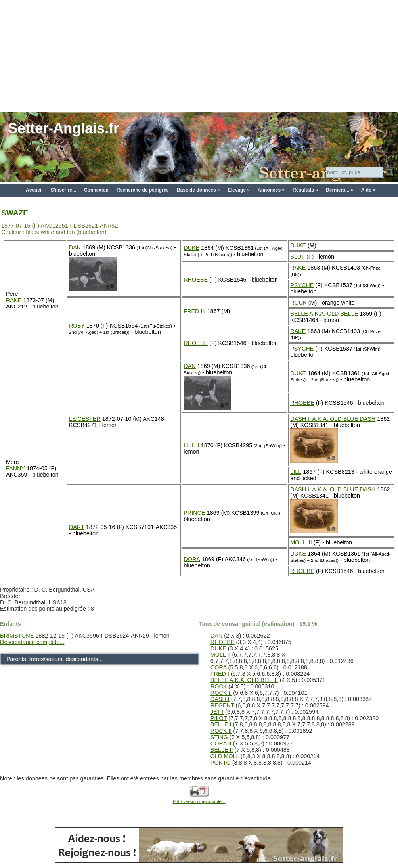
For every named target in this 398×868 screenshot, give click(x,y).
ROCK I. (221, 693)
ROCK (298, 303)
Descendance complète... (32, 642)
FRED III (194, 311)
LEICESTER (85, 419)
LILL (296, 472)
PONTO (221, 763)
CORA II (221, 743)
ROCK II (221, 731)
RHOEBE (196, 280)
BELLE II (222, 750)
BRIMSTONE (17, 636)
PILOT (219, 718)
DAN (75, 247)
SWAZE (15, 213)
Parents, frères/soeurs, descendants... (55, 659)
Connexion (96, 190)
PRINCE (194, 513)
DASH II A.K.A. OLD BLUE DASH (333, 419)
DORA (192, 559)
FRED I (220, 674)
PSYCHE (302, 285)
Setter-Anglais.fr (63, 128)
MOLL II (221, 655)
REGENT (222, 705)
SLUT (298, 257)
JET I (217, 712)
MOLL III (301, 542)
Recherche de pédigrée (143, 190)
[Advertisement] (199, 56)
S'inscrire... (63, 190)
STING (219, 737)
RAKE (14, 300)
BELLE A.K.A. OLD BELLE (324, 314)
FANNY (15, 468)
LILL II (191, 445)
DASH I (220, 699)
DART (77, 527)
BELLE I (221, 724)
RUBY (77, 326)
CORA (219, 667)
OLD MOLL (225, 756)
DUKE (191, 248)
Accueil (34, 190)
